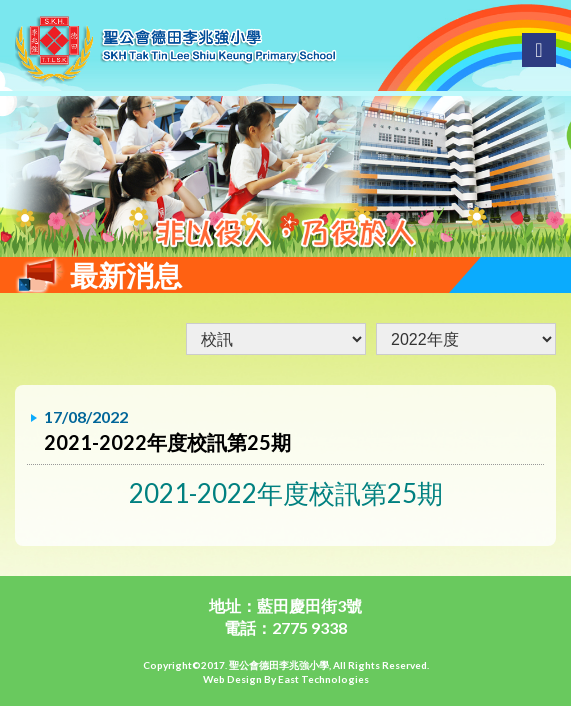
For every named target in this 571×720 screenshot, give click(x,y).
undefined (466, 339)
